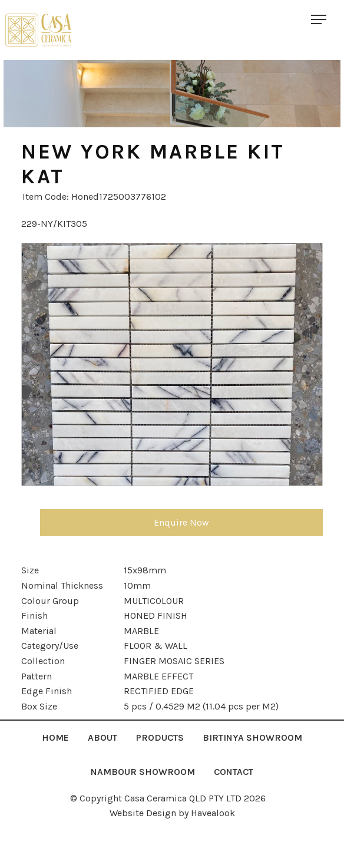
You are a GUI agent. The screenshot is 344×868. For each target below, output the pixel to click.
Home (55, 737)
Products (160, 737)
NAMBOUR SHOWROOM (143, 772)
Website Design (143, 813)
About (102, 737)
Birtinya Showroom (252, 737)
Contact (234, 772)
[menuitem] (55, 738)
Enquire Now (181, 522)
